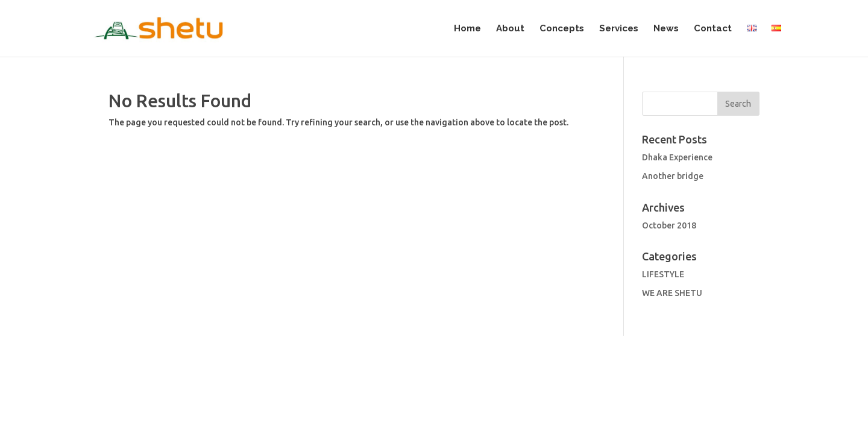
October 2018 (669, 169)
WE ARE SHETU (672, 236)
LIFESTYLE (663, 218)
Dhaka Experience (677, 101)
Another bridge (673, 119)
